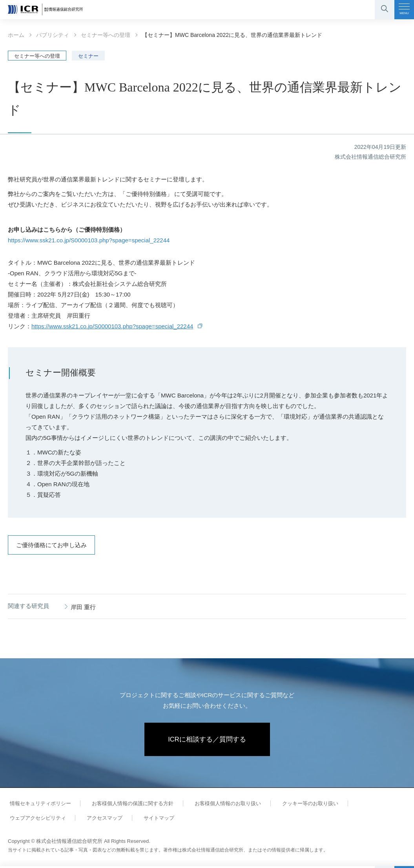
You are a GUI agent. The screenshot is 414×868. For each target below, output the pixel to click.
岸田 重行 (83, 607)
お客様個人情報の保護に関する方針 (127, 805)
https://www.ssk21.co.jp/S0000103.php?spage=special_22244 (89, 240)
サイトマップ (150, 820)
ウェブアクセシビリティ (36, 820)
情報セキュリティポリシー (38, 805)
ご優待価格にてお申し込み (51, 545)
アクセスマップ (99, 820)
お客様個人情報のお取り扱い (219, 805)
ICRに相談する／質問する (207, 740)
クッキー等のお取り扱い (297, 805)
